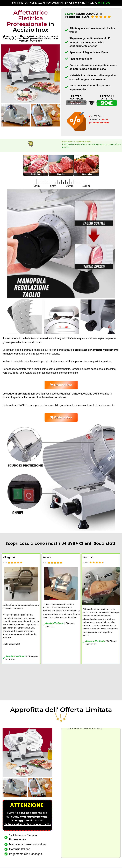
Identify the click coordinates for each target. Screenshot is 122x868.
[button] (61, 385)
